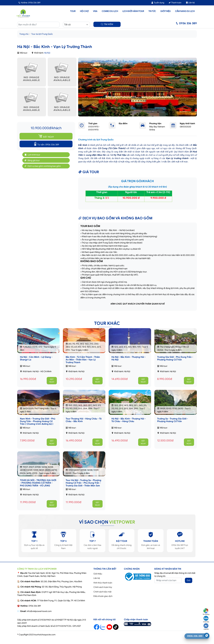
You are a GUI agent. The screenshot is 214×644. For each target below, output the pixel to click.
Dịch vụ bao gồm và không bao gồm (42, 166)
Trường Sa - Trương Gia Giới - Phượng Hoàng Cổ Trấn (173, 420)
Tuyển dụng (158, 3)
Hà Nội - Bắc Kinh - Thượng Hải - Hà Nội (128, 358)
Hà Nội (47, 53)
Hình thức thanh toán (103, 583)
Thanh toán (175, 3)
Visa (95, 11)
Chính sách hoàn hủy (103, 587)
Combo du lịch (110, 11)
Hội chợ (84, 11)
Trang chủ (24, 34)
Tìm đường (206, 612)
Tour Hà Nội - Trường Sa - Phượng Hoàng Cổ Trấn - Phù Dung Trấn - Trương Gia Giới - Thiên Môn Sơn (83, 483)
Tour (73, 11)
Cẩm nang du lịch (185, 11)
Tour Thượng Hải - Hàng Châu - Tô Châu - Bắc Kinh (84, 420)
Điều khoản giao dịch (103, 596)
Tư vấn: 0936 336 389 (46, 144)
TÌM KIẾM (107, 24)
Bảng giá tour (32, 160)
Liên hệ (190, 3)
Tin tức (152, 11)
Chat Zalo (206, 619)
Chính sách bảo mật (102, 592)
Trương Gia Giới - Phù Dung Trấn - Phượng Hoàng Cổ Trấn (175, 358)
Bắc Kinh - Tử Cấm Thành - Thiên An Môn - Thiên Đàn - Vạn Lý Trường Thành (83, 360)
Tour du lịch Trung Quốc (42, 34)
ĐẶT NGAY (46, 136)
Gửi (189, 580)
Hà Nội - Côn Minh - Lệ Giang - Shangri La (36, 358)
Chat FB (206, 627)
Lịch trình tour (32, 155)
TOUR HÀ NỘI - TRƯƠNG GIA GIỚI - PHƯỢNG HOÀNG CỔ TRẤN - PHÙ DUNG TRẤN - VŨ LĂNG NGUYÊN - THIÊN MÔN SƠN (38, 484)
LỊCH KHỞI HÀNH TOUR (133, 11)
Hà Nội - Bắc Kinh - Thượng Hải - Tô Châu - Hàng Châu (128, 420)
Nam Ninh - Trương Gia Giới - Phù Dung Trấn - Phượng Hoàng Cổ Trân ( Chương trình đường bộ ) (38, 421)
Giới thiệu (165, 11)
